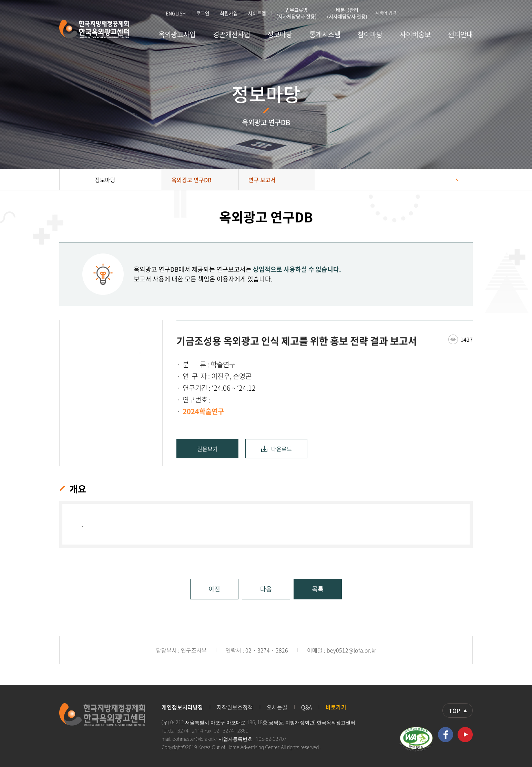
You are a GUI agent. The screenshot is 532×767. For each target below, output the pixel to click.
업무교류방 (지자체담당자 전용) (296, 13)
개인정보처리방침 (182, 707)
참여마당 (370, 34)
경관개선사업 (232, 34)
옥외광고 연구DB (192, 180)
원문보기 (207, 449)
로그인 (203, 13)
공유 (447, 180)
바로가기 (336, 707)
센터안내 (460, 34)
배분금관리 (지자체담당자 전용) (347, 13)
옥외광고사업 (177, 34)
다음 (266, 589)
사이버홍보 (415, 34)
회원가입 (229, 13)
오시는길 (277, 707)
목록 (318, 589)
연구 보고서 (262, 180)
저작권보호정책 (235, 707)
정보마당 (280, 34)
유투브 (465, 735)
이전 (214, 589)
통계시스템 (325, 34)
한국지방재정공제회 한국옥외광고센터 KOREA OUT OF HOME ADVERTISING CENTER (94, 29)
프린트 (464, 180)
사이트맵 (257, 13)
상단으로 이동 (458, 710)
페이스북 (446, 735)
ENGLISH (176, 13)
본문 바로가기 (0, 0)
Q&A (306, 707)
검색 (470, 12)
